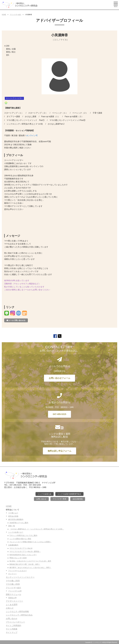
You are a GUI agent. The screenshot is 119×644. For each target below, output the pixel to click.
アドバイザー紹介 (16, 15)
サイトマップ (12, 632)
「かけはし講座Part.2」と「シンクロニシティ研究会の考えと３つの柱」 (37, 529)
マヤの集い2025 (13, 581)
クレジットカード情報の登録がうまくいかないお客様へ (30, 542)
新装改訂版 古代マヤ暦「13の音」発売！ (25, 564)
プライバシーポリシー (15, 622)
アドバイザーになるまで (17, 571)
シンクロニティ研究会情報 (17, 612)
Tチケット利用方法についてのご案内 (23, 535)
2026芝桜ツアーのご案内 (19, 523)
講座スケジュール (14, 594)
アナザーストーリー (14, 601)
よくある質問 (12, 605)
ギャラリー (12, 574)
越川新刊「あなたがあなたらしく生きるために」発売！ (30, 567)
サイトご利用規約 (14, 626)
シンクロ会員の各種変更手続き (69, 494)
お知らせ (10, 608)
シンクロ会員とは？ (16, 532)
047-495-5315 (59, 414)
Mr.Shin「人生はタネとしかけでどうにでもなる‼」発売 (30, 561)
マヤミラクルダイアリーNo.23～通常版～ (25, 551)
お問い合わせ (41, 499)
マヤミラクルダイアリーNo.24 (21, 548)
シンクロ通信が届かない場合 (20, 539)
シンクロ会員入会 (45, 494)
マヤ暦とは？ (13, 513)
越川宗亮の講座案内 (16, 519)
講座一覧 (12, 526)
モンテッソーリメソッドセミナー (20, 577)
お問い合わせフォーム (59, 378)
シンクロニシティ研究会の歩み (19, 615)
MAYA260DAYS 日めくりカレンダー (23, 555)
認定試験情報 (78, 499)
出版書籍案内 (13, 545)
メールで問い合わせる (16, 320)
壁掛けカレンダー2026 (18, 558)
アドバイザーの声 (15, 591)
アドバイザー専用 (59, 499)
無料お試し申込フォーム (59, 451)
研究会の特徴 (13, 516)
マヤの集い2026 (13, 584)
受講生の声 (12, 598)
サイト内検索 (12, 629)
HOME (4, 15)
